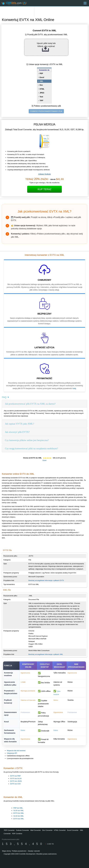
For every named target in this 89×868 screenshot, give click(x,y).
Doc (41, 85)
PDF (41, 73)
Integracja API (12, 753)
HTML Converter (60, 830)
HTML (42, 89)
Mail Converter (36, 830)
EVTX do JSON (16, 781)
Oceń (45, 460)
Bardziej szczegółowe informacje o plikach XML (46, 654)
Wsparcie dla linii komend (16, 751)
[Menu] (85, 3)
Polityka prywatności (19, 851)
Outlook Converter (23, 830)
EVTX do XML (19, 813)
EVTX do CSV (16, 784)
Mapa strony (7, 851)
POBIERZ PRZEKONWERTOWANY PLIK (46, 111)
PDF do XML (18, 808)
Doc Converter (47, 830)
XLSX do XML (19, 811)
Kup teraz (45, 189)
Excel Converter (73, 830)
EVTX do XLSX (16, 779)
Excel (42, 77)
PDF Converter (9, 830)
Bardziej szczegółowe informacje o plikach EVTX (46, 580)
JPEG (42, 93)
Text (41, 97)
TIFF (41, 101)
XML (41, 81)
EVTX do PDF (16, 776)
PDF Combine (17, 834)
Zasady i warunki (34, 851)
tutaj (74, 388)
